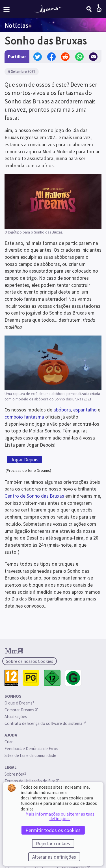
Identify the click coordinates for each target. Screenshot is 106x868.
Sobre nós (15, 774)
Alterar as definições (54, 857)
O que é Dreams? (19, 703)
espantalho (85, 410)
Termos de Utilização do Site (32, 781)
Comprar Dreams (21, 710)
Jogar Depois (24, 460)
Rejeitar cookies (53, 843)
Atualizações (16, 717)
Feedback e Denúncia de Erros (31, 749)
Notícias (16, 25)
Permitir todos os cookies (53, 830)
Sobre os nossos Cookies (30, 661)
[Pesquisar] (89, 9)
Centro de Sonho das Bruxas (34, 496)
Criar (9, 742)
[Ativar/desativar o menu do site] (7, 9)
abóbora (62, 410)
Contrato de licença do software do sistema (45, 723)
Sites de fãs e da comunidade (30, 755)
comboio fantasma (24, 417)
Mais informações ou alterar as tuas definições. (60, 816)
